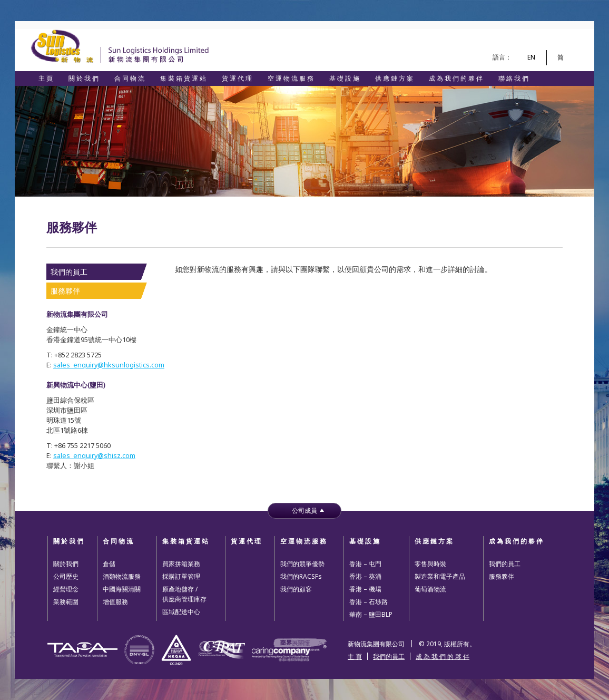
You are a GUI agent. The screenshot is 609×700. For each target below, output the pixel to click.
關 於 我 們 (84, 78)
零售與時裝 (430, 564)
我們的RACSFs (301, 576)
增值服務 (115, 602)
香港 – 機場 (365, 589)
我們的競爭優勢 (302, 564)
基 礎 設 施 (344, 78)
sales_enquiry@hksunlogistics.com (109, 365)
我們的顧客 (296, 589)
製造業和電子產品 (440, 576)
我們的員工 (69, 272)
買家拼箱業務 (181, 564)
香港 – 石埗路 (369, 602)
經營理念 (66, 589)
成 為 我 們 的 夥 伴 (456, 78)
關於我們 (66, 564)
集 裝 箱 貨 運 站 (183, 78)
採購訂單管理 (181, 576)
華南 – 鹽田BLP (371, 614)
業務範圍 (66, 602)
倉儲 (109, 564)
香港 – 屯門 (365, 564)
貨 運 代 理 (237, 78)
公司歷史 (66, 576)
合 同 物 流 (129, 78)
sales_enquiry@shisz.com (94, 456)
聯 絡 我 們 (513, 78)
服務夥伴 (65, 291)
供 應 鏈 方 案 (394, 78)
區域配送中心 (181, 612)
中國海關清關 (122, 589)
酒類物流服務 (122, 576)
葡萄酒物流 (430, 589)
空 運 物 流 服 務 (291, 78)
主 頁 (46, 78)
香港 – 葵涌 (365, 576)
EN (531, 57)
